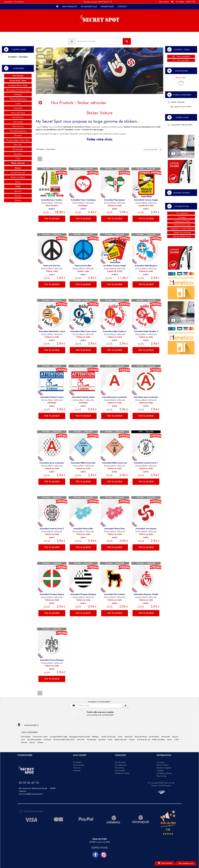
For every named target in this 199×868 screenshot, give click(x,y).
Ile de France (18, 117)
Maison (133, 740)
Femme (18, 196)
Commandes (79, 765)
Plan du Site (161, 776)
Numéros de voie (18, 173)
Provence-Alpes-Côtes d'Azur (18, 140)
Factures (77, 768)
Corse (18, 104)
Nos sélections (181, 213)
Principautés (18, 149)
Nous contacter (181, 56)
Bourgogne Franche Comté (18, 90)
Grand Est (18, 108)
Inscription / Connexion (14, 2)
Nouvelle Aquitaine (18, 131)
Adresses (77, 770)
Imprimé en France (181, 221)
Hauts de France (18, 113)
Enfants (18, 200)
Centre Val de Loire (18, 99)
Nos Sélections (121, 765)
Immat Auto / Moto (41, 737)
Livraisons (161, 762)
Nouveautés (120, 770)
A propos (181, 217)
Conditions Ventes (164, 773)
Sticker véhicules (176, 102)
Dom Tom (18, 145)
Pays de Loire (18, 126)
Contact (122, 7)
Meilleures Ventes (122, 773)
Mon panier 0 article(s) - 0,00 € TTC (177, 2)
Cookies (160, 770)
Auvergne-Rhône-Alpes (18, 85)
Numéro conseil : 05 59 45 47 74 (98, 2)
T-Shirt (178, 740)
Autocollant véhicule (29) (180, 125)
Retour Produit (163, 765)
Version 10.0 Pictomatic (161, 786)
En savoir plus (89, 7)
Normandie (18, 122)
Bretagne (18, 94)
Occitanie (18, 135)
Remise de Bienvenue (181, 236)
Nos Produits (70, 7)
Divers (18, 182)
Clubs (18, 158)
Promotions (107, 7)
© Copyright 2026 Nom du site (161, 783)
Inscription (77, 762)
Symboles (18, 154)
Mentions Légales (164, 768)
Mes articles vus (186, 863)
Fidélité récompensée (181, 232)
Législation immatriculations (181, 229)
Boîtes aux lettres (18, 177)
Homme (18, 191)
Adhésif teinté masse (181, 225)
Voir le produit (52, 219)
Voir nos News (181, 60)
